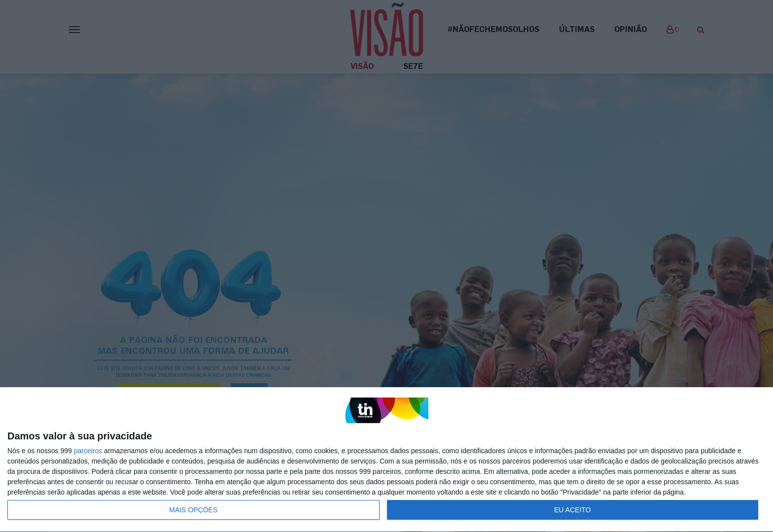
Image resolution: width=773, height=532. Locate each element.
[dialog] (386, 460)
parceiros (88, 451)
